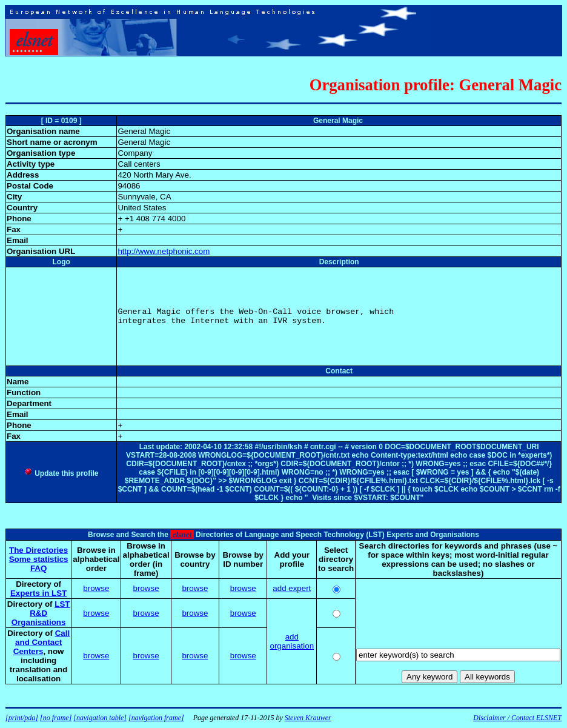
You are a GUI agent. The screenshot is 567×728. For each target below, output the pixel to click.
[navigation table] (100, 718)
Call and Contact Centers (41, 642)
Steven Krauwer (308, 718)
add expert (292, 588)
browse (96, 588)
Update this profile (61, 473)
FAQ (38, 568)
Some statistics (39, 559)
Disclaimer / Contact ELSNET (517, 718)
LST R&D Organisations (41, 613)
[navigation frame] (156, 718)
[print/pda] (22, 718)
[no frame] (56, 718)
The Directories (38, 550)
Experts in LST (38, 593)
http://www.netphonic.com (164, 251)
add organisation (292, 641)
